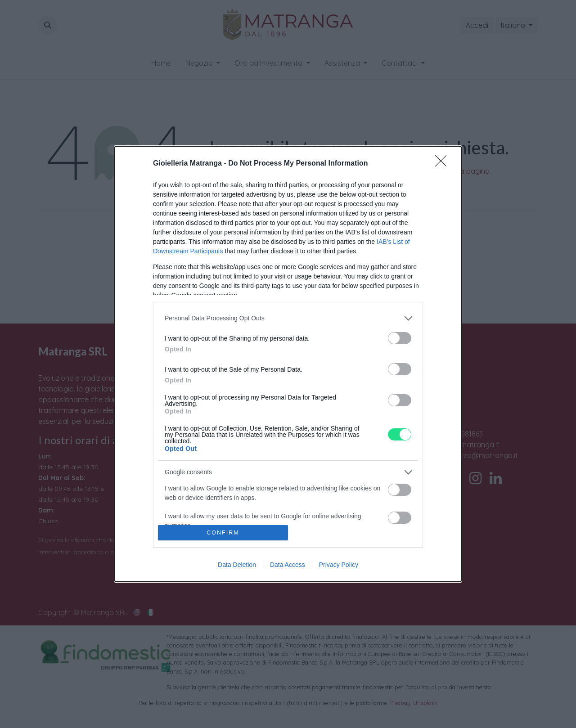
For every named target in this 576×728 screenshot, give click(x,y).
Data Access (288, 565)
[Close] (444, 164)
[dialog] (288, 364)
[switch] (400, 338)
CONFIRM (223, 533)
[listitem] (288, 318)
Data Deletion (237, 565)
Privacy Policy (339, 565)
